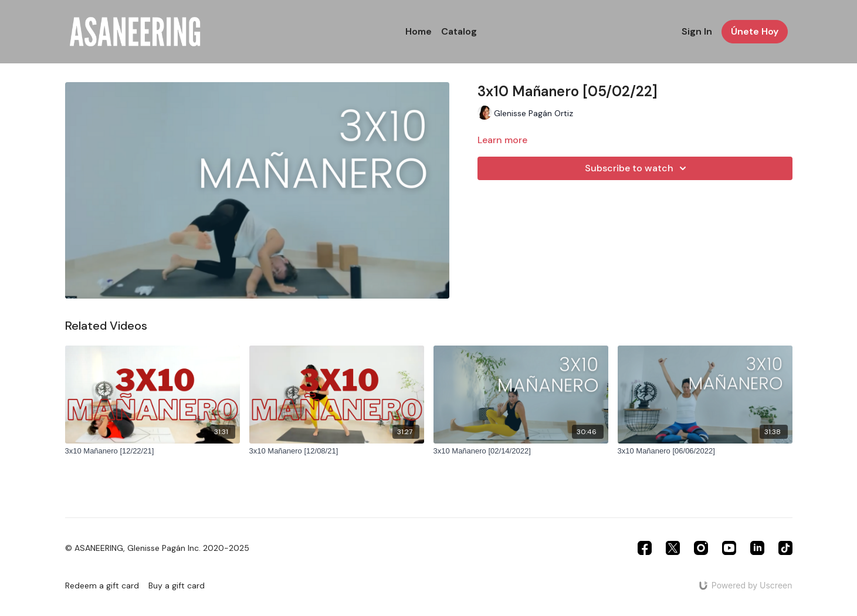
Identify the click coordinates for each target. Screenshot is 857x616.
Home (419, 31)
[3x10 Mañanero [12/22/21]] (153, 451)
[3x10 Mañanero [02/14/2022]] (521, 451)
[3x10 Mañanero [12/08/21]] (337, 451)
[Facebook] (645, 548)
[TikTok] (785, 548)
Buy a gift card (177, 585)
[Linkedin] (757, 548)
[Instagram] (701, 548)
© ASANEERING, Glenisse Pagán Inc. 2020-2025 (157, 548)
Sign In (697, 31)
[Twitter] (673, 548)
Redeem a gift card (102, 585)
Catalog (459, 31)
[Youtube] (729, 548)
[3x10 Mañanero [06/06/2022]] (705, 451)
